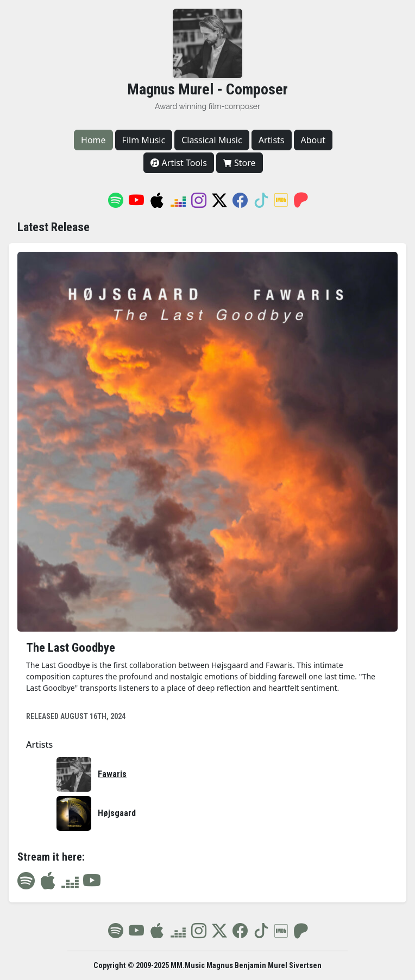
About (313, 140)
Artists (272, 140)
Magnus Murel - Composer (207, 89)
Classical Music (212, 140)
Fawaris (112, 774)
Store (240, 163)
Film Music (144, 140)
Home (93, 140)
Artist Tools (178, 163)
